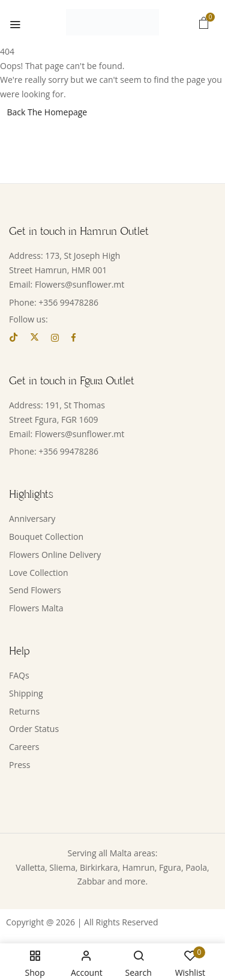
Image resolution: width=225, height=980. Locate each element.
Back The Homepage (47, 112)
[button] (204, 23)
